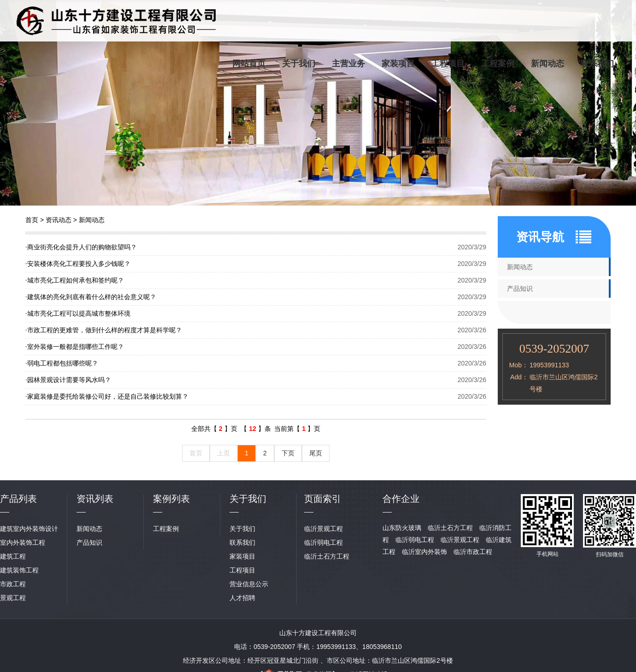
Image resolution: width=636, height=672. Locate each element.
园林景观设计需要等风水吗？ (68, 380)
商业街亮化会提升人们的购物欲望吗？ (81, 247)
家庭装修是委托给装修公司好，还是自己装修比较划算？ (107, 396)
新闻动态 (548, 64)
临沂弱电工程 (324, 542)
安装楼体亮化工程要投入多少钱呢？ (78, 264)
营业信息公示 (249, 584)
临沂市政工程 (473, 552)
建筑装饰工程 (19, 570)
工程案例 (498, 64)
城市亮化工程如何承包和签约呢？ (75, 280)
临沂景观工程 (324, 529)
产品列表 (18, 499)
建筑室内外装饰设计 (29, 529)
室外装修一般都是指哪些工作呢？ (75, 347)
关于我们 (299, 64)
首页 (32, 220)
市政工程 (13, 584)
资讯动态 (59, 220)
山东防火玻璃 (402, 528)
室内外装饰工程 (23, 542)
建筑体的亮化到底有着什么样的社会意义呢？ (91, 297)
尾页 (316, 453)
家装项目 (398, 64)
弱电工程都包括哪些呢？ (62, 363)
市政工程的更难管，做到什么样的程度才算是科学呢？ (104, 330)
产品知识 (520, 289)
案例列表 (171, 499)
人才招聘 (242, 598)
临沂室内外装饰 (424, 552)
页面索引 (323, 499)
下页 (288, 453)
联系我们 (597, 64)
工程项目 (448, 64)
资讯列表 (95, 499)
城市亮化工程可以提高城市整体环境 (78, 313)
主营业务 (348, 64)
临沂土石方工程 (327, 556)
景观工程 (13, 598)
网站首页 (249, 64)
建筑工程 (13, 556)
